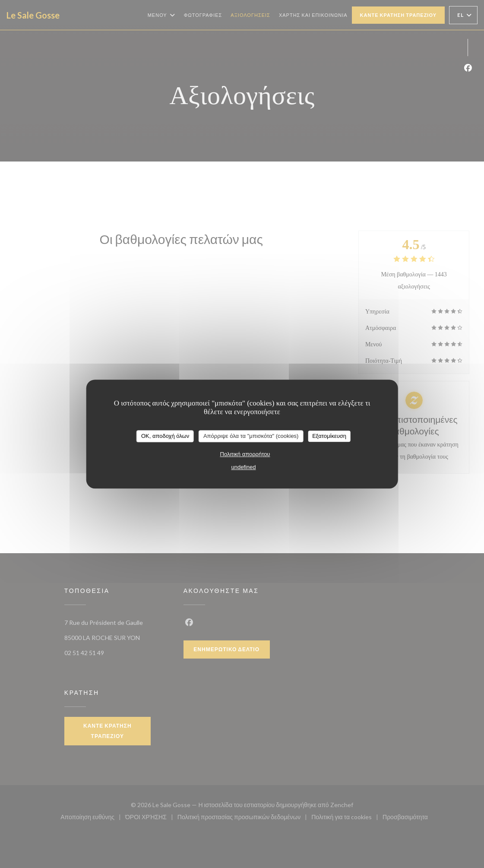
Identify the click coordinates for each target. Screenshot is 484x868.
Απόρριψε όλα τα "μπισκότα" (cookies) (251, 436)
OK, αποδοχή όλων (165, 436)
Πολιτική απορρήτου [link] (245, 454)
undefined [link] (243, 467)
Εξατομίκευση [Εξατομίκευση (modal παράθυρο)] (329, 436)
